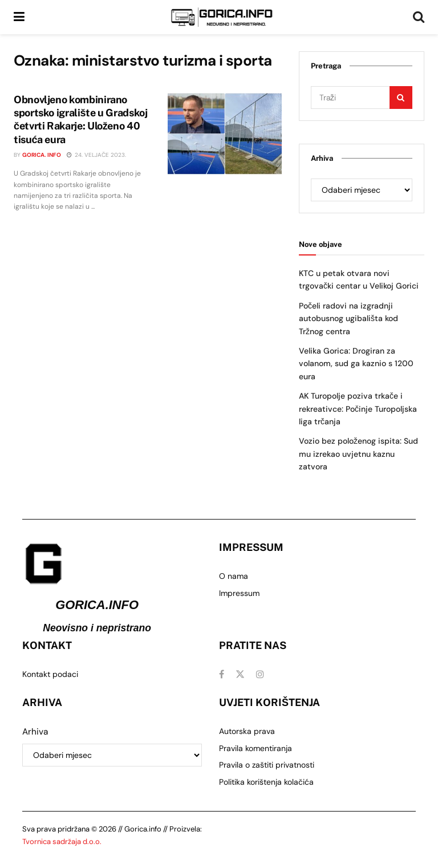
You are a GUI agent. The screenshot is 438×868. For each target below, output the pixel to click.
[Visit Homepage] (222, 17)
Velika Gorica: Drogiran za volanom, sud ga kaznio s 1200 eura (356, 364)
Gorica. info (42, 155)
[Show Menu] (19, 17)
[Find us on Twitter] (240, 674)
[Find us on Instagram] (260, 674)
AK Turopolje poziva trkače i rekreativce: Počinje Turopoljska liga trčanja (358, 409)
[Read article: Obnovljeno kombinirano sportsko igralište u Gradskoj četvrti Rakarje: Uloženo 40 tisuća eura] (225, 134)
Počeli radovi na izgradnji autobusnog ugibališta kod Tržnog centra (348, 319)
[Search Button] (419, 17)
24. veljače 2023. (96, 155)
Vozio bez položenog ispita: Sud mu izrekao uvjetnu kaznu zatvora (358, 454)
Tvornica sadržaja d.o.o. (62, 841)
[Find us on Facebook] (222, 674)
